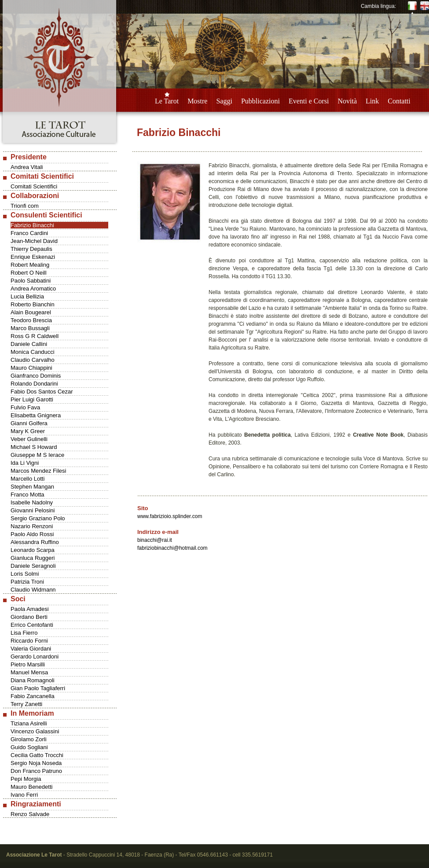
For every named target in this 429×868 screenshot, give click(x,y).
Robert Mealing (30, 265)
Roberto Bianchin (33, 304)
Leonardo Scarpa (33, 550)
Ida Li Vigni (25, 463)
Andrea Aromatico (33, 289)
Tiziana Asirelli (29, 723)
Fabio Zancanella (33, 696)
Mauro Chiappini (31, 368)
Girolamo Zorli (29, 739)
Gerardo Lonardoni (35, 657)
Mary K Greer (28, 431)
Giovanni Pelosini (33, 510)
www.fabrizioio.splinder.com (170, 516)
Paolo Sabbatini (31, 281)
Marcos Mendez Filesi (38, 471)
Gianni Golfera (29, 423)
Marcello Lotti (27, 479)
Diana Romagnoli (33, 680)
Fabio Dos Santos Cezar (42, 392)
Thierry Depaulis (31, 249)
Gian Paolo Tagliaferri (38, 688)
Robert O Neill (29, 273)
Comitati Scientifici (34, 186)
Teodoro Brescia (31, 320)
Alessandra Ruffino (35, 542)
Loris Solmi (25, 574)
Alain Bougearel (31, 312)
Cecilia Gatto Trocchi (37, 755)
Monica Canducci (33, 352)
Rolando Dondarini (34, 384)
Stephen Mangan (32, 487)
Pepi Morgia (26, 779)
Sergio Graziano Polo (38, 518)
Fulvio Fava (25, 407)
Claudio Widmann (33, 590)
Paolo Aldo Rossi (32, 534)
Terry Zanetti (26, 704)
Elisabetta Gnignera (36, 415)
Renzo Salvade (30, 814)
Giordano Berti (29, 617)
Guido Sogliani (29, 747)
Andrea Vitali (27, 167)
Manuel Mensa (29, 672)
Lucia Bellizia (27, 296)
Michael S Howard (34, 447)
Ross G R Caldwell (35, 336)
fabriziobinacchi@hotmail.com (172, 548)
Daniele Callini (29, 344)
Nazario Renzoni (32, 526)
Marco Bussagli (30, 328)
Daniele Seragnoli (33, 566)
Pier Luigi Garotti (32, 399)
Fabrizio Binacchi (32, 225)
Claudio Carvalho (33, 360)
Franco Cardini (29, 233)
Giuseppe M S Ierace (37, 455)
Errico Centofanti (32, 625)
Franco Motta (27, 495)
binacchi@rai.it (155, 540)
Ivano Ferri (24, 795)
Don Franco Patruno (36, 771)
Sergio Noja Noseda (36, 763)
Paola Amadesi (30, 609)
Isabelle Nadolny (32, 502)
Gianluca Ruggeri (33, 558)
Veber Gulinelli (29, 439)
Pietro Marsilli (28, 664)
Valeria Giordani (31, 649)
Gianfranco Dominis (36, 376)
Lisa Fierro (24, 633)
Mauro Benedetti (31, 787)
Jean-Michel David (34, 241)
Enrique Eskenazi (33, 257)
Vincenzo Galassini (35, 731)
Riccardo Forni (29, 641)
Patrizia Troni (27, 582)
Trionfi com (25, 206)
